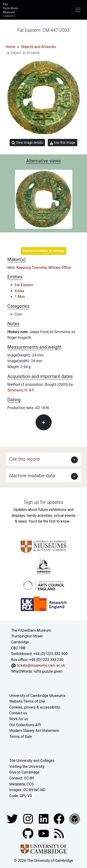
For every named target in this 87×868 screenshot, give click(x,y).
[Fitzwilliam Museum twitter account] (13, 819)
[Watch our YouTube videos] (44, 833)
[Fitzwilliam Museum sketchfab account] (75, 819)
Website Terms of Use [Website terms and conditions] (27, 701)
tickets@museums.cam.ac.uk (41, 665)
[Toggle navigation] (78, 10)
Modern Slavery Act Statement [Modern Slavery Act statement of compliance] (34, 731)
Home (10, 47)
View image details (27, 143)
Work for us (19, 719)
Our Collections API (25, 725)
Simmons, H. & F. (21, 390)
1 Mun (20, 297)
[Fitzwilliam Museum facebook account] (44, 819)
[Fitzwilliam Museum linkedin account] (59, 819)
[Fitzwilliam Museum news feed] (59, 833)
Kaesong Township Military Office (44, 268)
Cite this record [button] (24, 459)
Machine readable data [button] (32, 476)
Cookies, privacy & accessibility (35, 707)
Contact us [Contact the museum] (18, 713)
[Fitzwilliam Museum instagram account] (28, 819)
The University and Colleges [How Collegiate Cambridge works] (32, 761)
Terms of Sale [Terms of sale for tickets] (21, 737)
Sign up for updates (43, 502)
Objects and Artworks (38, 47)
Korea (19, 291)
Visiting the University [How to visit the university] (27, 767)
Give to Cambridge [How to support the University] (24, 772)
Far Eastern (24, 285)
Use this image (63, 143)
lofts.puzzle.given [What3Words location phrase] (48, 671)
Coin (18, 314)
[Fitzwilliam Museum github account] (28, 833)
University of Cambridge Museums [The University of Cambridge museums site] (38, 696)
